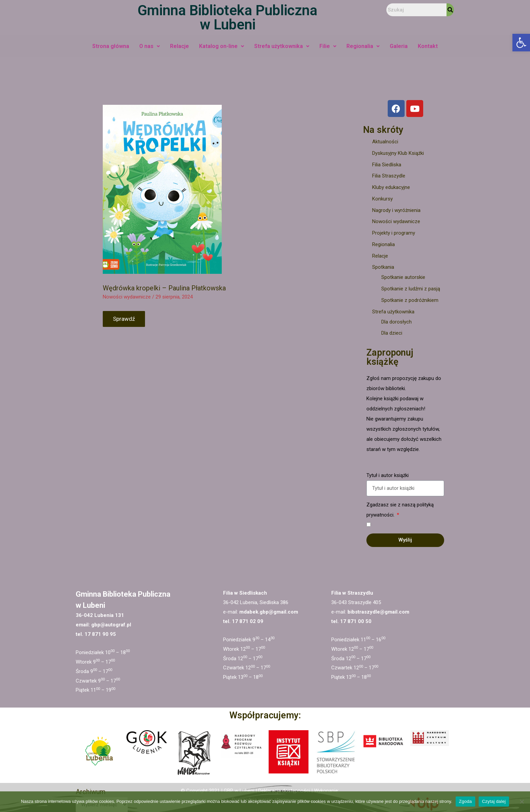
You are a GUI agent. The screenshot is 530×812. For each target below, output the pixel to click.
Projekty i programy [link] (394, 233)
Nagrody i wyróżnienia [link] (396, 210)
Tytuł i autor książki (388, 475)
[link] (521, 43)
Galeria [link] (399, 46)
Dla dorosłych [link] (396, 322)
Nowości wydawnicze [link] (127, 297)
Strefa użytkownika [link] (282, 46)
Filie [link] (328, 46)
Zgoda (465, 801)
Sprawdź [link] (124, 319)
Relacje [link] (179, 46)
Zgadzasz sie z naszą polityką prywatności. (400, 510)
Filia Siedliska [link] (387, 165)
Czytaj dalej (494, 801)
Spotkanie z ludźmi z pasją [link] (411, 289)
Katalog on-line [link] (222, 46)
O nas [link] (150, 46)
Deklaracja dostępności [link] (284, 791)
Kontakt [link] (428, 46)
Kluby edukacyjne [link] (391, 187)
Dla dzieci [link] (392, 333)
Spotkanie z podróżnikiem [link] (410, 300)
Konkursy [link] (382, 199)
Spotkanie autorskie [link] (403, 277)
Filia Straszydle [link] (389, 176)
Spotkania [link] (383, 267)
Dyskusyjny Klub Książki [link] (398, 153)
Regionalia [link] (363, 46)
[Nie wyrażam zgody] (522, 802)
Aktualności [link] (385, 142)
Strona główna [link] (111, 46)
